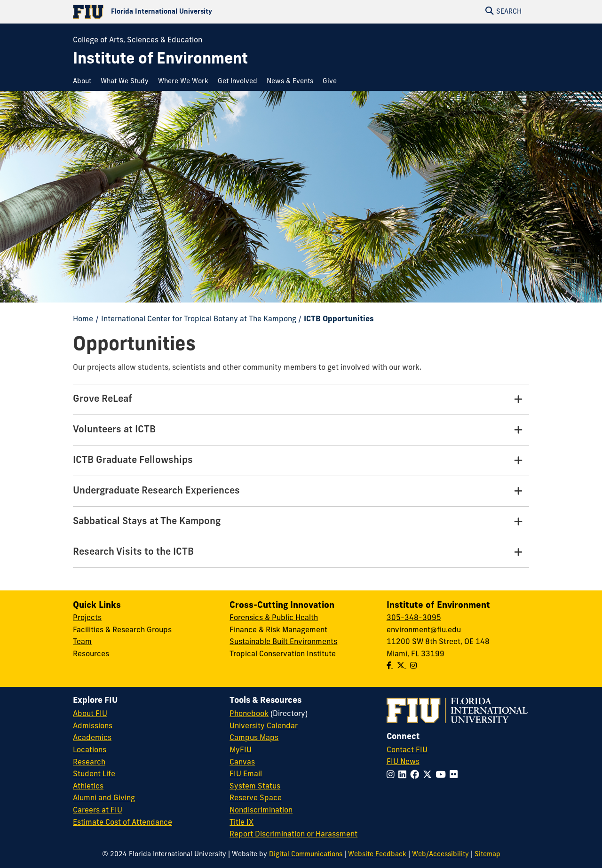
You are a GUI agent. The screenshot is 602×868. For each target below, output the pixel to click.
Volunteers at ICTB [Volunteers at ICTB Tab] (114, 430)
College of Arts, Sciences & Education (138, 40)
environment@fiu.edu (424, 630)
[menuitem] (84, 82)
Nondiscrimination (261, 811)
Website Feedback (377, 855)
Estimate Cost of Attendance (123, 823)
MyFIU (241, 750)
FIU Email (246, 774)
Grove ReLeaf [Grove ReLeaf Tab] (103, 399)
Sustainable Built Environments (283, 642)
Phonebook (249, 714)
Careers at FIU (98, 811)
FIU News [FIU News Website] (403, 762)
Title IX (242, 823)
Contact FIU (407, 750)
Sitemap (487, 855)
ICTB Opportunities (339, 319)
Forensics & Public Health (274, 618)
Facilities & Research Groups (122, 630)
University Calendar (264, 726)
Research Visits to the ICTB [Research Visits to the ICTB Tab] (133, 552)
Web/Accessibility (440, 855)
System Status (255, 787)
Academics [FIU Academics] (92, 738)
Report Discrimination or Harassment (293, 835)
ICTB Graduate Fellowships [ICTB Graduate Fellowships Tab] (133, 461)
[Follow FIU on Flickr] (455, 776)
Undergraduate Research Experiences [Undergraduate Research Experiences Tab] (156, 491)
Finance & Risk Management (278, 630)
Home (83, 319)
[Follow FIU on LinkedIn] (404, 776)
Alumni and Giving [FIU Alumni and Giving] (104, 798)
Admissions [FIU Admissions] (93, 726)
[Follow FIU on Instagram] (392, 776)
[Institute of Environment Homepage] (160, 60)
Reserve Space (256, 798)
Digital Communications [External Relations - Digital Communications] (306, 855)
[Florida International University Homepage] (187, 12)
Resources (91, 654)
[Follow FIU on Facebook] (416, 776)
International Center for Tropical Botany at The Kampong (199, 319)
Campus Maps (254, 738)
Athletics (88, 787)
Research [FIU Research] (89, 763)
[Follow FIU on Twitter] (429, 776)
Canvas (242, 763)
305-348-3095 (414, 618)
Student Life (94, 774)
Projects (87, 618)
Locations (90, 750)
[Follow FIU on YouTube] (443, 776)
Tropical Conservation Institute (283, 654)
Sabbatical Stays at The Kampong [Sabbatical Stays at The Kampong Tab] (147, 522)
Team (82, 642)
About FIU (90, 714)
